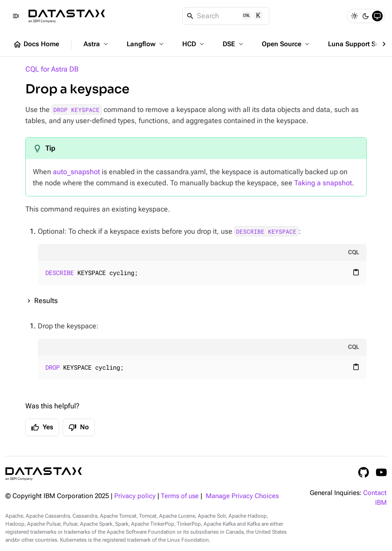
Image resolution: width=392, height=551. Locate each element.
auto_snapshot (76, 172)
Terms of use (180, 496)
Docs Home (36, 44)
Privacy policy (135, 496)
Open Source (286, 44)
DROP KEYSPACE (76, 110)
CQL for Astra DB (52, 69)
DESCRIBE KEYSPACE (266, 232)
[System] (377, 16)
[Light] (354, 16)
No (79, 427)
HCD (194, 44)
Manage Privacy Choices (242, 496)
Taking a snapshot (323, 183)
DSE (234, 44)
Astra (97, 44)
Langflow (146, 44)
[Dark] (366, 16)
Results (46, 301)
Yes (42, 427)
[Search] (226, 16)
